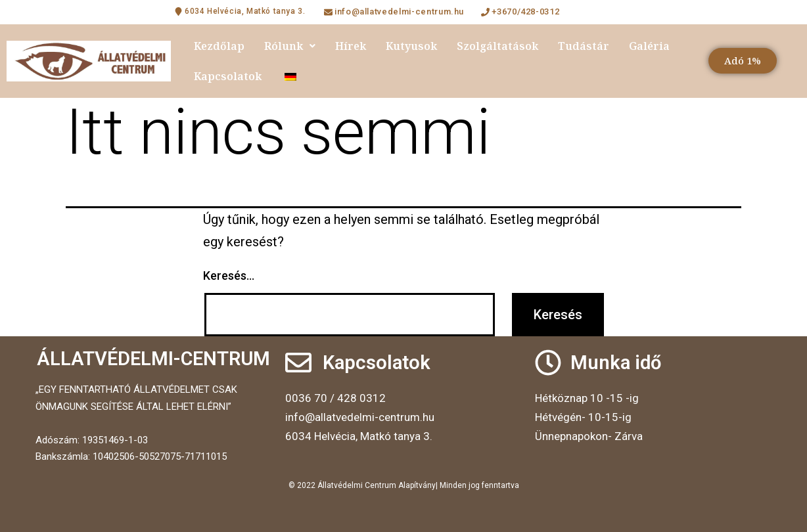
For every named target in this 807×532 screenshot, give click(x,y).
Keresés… (229, 276)
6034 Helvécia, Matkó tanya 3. (359, 436)
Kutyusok (411, 46)
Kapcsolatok (228, 76)
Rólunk (290, 46)
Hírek (351, 46)
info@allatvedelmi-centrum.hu (360, 417)
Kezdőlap (219, 46)
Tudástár (584, 46)
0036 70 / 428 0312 (335, 398)
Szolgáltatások (497, 46)
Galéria (649, 46)
